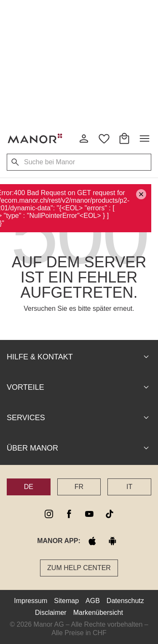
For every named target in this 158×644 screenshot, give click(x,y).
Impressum (31, 601)
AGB (93, 601)
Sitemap (66, 601)
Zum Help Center (79, 568)
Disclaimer (51, 613)
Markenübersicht (98, 613)
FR (79, 487)
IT (129, 487)
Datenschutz (125, 601)
